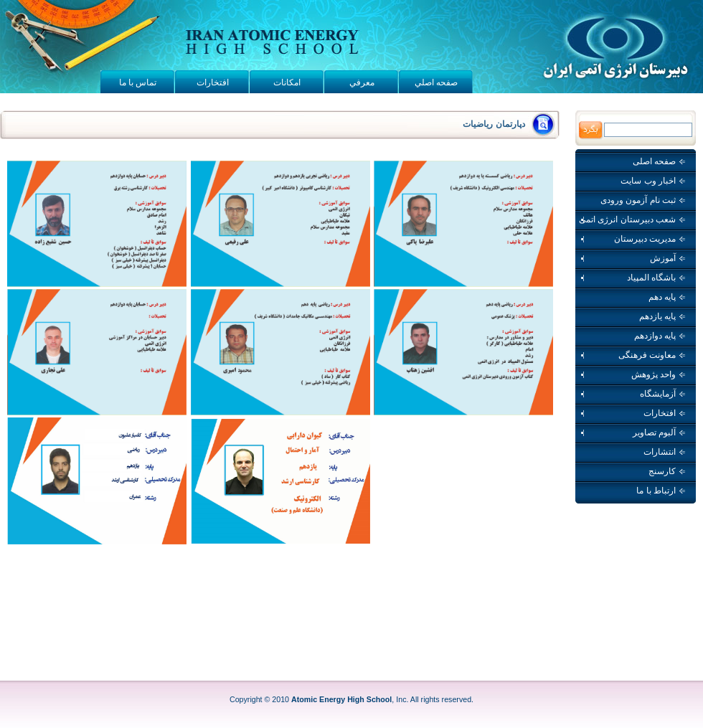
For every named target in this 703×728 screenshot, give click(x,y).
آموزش (632, 258)
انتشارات (664, 452)
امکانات (287, 82)
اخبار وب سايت (653, 181)
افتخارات (213, 82)
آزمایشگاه (632, 394)
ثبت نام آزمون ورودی (643, 200)
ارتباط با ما (661, 491)
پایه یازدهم (662, 316)
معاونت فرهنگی (632, 355)
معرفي (362, 82)
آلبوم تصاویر (632, 432)
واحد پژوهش (632, 374)
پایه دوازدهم (660, 336)
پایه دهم (667, 297)
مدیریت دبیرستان (632, 239)
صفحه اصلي (436, 82)
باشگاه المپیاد (632, 278)
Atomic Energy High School (341, 699)
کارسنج (667, 471)
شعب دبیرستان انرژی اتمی (632, 219)
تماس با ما (138, 82)
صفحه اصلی (659, 161)
